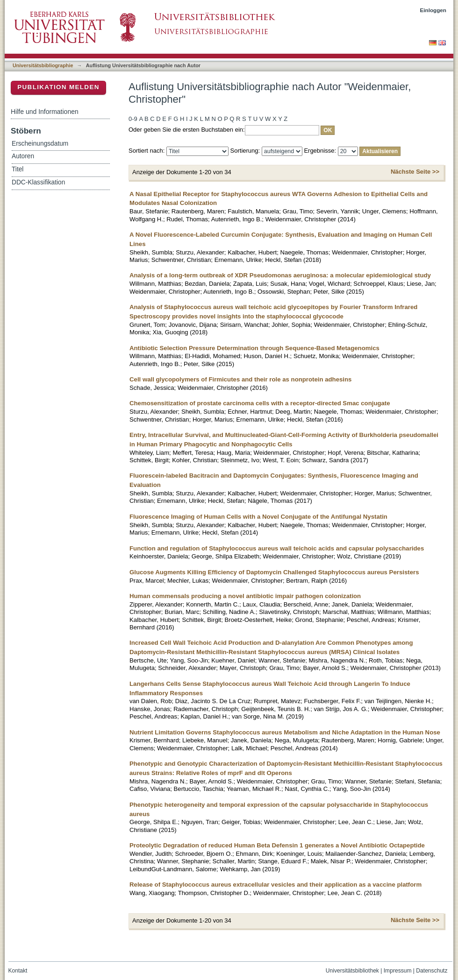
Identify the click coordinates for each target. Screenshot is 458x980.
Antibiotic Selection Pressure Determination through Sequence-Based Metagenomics (254, 348)
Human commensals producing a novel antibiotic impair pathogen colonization (245, 596)
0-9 (133, 119)
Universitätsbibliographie (43, 65)
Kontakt (18, 971)
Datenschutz (432, 971)
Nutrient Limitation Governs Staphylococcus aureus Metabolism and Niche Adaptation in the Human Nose (285, 732)
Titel (18, 169)
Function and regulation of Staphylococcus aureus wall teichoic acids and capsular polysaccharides (277, 548)
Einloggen (433, 10)
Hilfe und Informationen (45, 112)
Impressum (398, 971)
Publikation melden (58, 87)
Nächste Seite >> (415, 172)
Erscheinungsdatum (40, 144)
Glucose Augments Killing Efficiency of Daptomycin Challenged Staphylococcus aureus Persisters (274, 572)
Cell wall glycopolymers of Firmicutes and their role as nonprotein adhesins (240, 379)
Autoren (23, 156)
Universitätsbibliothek (352, 971)
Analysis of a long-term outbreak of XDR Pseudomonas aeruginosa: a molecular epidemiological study (280, 275)
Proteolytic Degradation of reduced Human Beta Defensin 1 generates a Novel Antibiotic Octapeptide (277, 845)
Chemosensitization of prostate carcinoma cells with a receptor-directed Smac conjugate (260, 403)
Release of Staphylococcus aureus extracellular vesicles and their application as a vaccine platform (276, 885)
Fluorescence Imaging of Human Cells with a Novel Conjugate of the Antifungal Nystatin (258, 517)
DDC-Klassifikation (38, 182)
